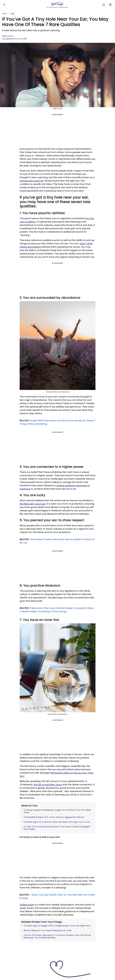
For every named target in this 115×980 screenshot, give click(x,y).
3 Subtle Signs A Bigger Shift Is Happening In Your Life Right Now (57, 926)
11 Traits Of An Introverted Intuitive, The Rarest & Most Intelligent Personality (57, 828)
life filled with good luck (33, 504)
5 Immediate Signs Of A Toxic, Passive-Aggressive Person (54, 817)
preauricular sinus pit (32, 181)
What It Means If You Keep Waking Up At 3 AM (47, 930)
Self (13, 14)
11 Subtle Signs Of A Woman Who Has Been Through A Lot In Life (57, 822)
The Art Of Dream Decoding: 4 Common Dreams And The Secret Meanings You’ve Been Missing (57, 936)
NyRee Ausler (8, 36)
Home (4, 14)
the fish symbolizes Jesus (48, 785)
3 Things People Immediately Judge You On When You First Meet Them (57, 811)
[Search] (103, 5)
